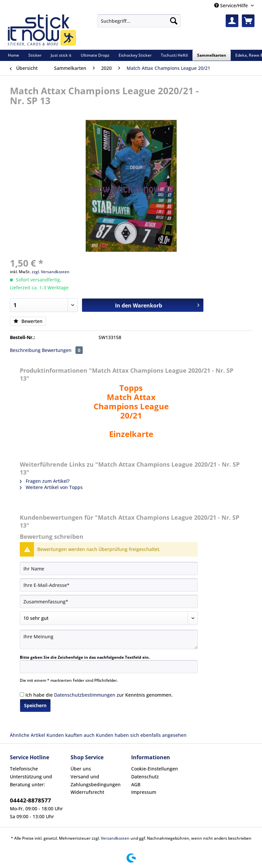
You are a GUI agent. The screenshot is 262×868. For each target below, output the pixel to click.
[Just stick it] (61, 55)
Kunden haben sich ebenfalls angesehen (141, 735)
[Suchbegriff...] (139, 21)
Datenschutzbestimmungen (85, 695)
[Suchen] (174, 21)
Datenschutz (145, 777)
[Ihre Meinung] (109, 639)
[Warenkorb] (248, 21)
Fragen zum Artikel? (45, 481)
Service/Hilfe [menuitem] (232, 5)
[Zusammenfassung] (109, 601)
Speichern (35, 705)
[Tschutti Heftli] (174, 55)
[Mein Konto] (232, 21)
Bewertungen (62, 350)
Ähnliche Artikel (28, 735)
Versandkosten (115, 838)
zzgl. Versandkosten (51, 272)
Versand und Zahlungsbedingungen (96, 781)
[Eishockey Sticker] (135, 55)
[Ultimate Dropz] (95, 55)
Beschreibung (25, 350)
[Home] (14, 55)
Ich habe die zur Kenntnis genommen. (99, 695)
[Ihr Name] (109, 568)
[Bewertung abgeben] (109, 618)
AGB (136, 784)
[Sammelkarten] (212, 55)
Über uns (81, 769)
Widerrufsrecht (87, 792)
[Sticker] (35, 55)
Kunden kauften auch (71, 735)
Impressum (144, 792)
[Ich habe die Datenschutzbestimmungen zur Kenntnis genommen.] (22, 694)
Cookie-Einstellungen (155, 769)
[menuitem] (139, 24)
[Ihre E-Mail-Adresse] (109, 585)
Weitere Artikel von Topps (51, 487)
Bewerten (28, 321)
